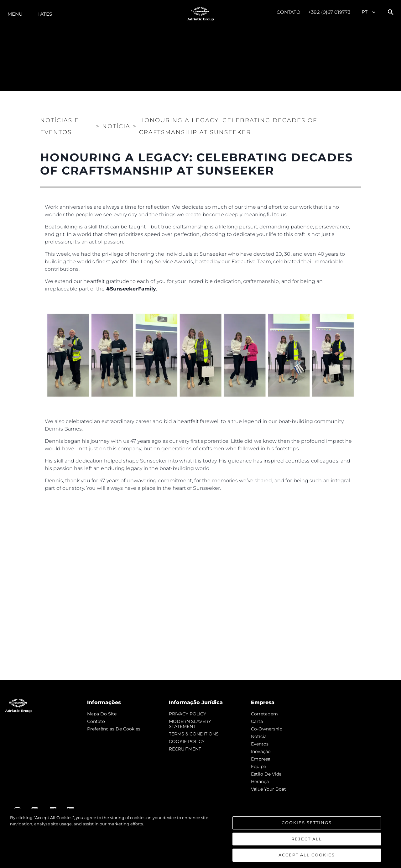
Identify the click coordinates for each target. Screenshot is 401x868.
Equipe (258, 766)
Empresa (261, 759)
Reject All (307, 839)
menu (15, 14)
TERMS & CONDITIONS (194, 734)
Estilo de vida (266, 774)
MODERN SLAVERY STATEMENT (190, 724)
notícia (259, 736)
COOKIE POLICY (187, 741)
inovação (261, 751)
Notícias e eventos (60, 126)
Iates (45, 14)
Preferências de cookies (114, 729)
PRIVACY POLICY (187, 714)
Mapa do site (102, 714)
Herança (260, 782)
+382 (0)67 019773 (329, 12)
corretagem (264, 714)
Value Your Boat (268, 789)
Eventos (260, 744)
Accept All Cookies (307, 855)
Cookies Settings (307, 823)
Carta (257, 721)
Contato (289, 12)
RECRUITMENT (185, 749)
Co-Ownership (267, 729)
